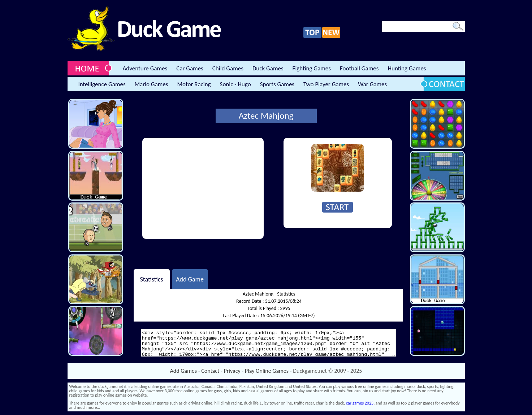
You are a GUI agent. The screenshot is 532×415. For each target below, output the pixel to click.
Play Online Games (267, 371)
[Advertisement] (203, 188)
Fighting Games (312, 68)
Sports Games (277, 84)
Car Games (190, 68)
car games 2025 (360, 403)
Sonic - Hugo (235, 84)
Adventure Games (145, 68)
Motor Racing (194, 84)
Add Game (190, 279)
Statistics (151, 279)
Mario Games (152, 84)
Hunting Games (407, 68)
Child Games (228, 68)
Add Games (183, 371)
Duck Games (268, 68)
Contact (210, 371)
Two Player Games (326, 84)
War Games (372, 84)
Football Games (359, 68)
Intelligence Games (102, 84)
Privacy (232, 371)
